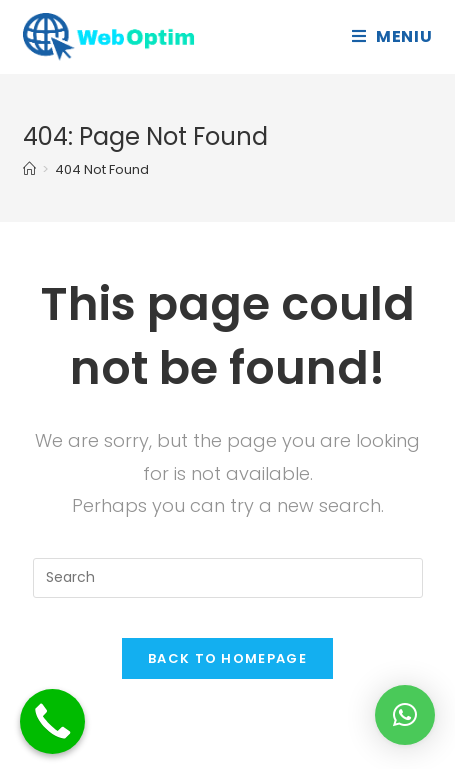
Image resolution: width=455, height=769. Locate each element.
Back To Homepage (227, 658)
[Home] (29, 169)
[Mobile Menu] (392, 36)
